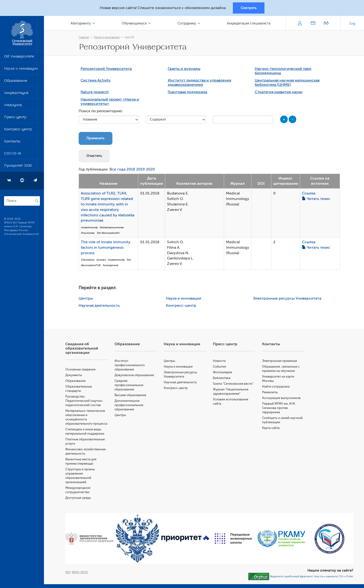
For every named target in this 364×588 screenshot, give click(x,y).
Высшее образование (130, 395)
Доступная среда (78, 498)
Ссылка (309, 193)
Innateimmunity (89, 227)
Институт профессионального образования (130, 365)
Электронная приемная (280, 361)
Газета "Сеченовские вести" (233, 384)
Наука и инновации (21, 69)
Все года (117, 169)
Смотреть (249, 8)
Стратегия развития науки (279, 92)
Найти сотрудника (276, 386)
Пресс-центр (15, 118)
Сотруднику (187, 23)
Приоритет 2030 (18, 166)
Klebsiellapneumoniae (112, 227)
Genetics (101, 260)
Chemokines (88, 260)
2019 (141, 169)
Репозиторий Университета (106, 69)
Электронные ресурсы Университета (287, 298)
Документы (74, 375)
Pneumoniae (88, 233)
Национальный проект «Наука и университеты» (110, 102)
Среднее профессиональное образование (129, 385)
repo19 (129, 37)
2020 (150, 169)
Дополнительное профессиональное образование (129, 405)
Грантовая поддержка (187, 92)
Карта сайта (271, 428)
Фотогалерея (223, 372)
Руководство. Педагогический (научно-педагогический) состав (84, 401)
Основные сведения (80, 369)
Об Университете (19, 57)
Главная (84, 37)
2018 (131, 169)
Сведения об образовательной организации (82, 348)
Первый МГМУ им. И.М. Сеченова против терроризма (279, 408)
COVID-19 (12, 154)
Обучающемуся (134, 23)
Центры (86, 298)
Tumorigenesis (110, 265)
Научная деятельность (99, 306)
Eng (352, 24)
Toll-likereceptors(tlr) (108, 233)
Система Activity (96, 80)
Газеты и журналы (184, 69)
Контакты (12, 142)
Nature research (95, 92)
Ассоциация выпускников (281, 398)
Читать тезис (316, 199)
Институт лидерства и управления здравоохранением (199, 83)
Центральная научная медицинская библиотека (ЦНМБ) (287, 83)
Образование (16, 82)
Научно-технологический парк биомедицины (283, 71)
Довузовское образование (134, 375)
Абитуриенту (81, 23)
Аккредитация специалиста (249, 23)
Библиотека (222, 378)
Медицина (13, 106)
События (219, 367)
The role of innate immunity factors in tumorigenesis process (106, 248)
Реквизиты (270, 392)
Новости (219, 361)
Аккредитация (16, 94)
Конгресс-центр (18, 130)
